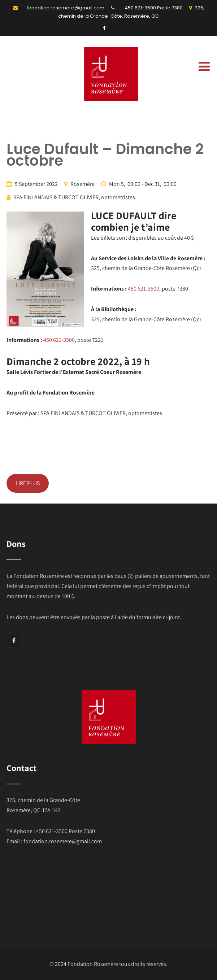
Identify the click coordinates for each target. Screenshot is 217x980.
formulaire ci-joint (158, 617)
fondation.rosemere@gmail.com (66, 8)
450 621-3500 (140, 8)
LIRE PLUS (28, 483)
